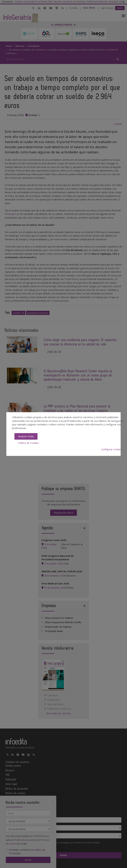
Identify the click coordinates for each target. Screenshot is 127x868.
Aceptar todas (26, 436)
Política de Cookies (29, 443)
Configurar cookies (111, 449)
